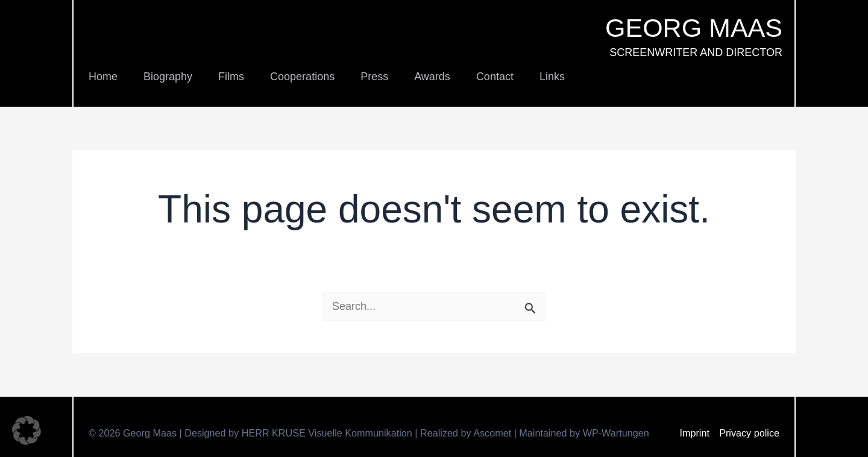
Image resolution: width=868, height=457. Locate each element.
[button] (27, 430)
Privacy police (749, 433)
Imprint (694, 433)
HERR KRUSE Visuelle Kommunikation (329, 433)
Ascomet (492, 433)
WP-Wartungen (616, 433)
